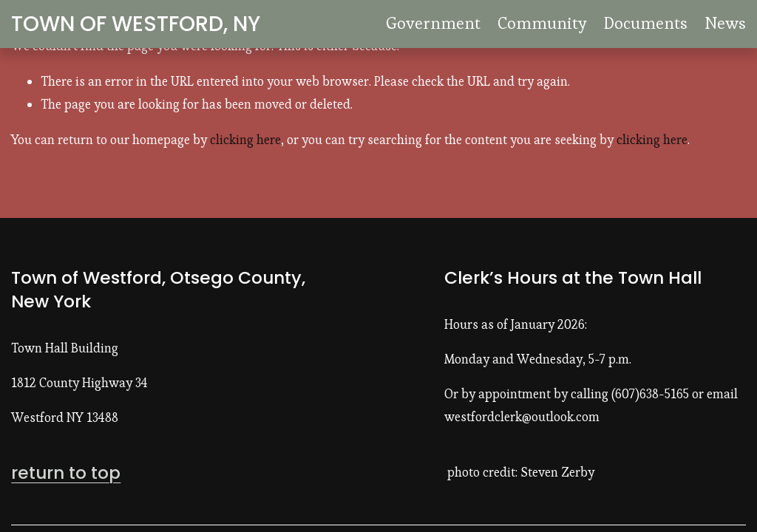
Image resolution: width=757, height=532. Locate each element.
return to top (66, 473)
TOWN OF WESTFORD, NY (136, 24)
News (725, 23)
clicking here (245, 140)
